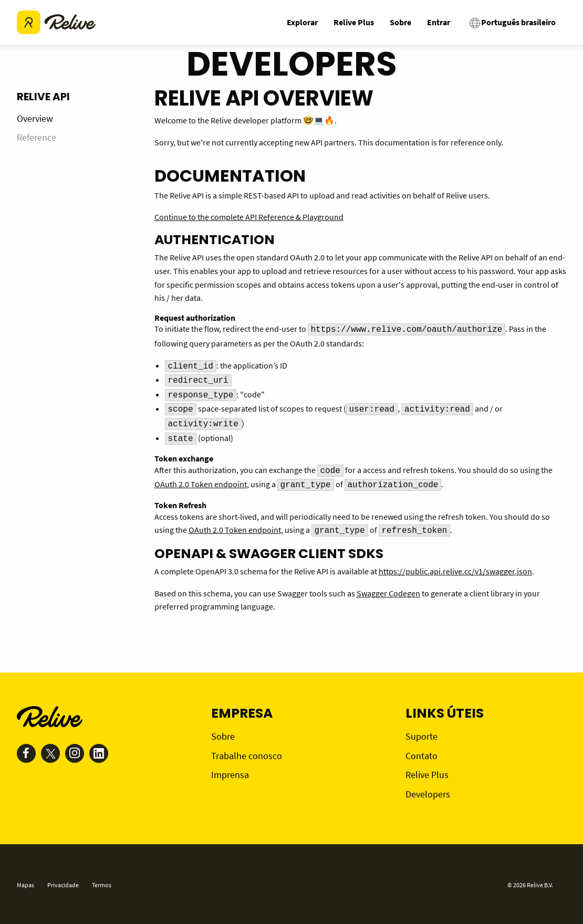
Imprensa (230, 775)
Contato (421, 756)
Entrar (439, 22)
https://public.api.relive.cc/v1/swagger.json (455, 571)
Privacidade (63, 885)
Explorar (302, 22)
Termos (102, 885)
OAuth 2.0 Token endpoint (201, 484)
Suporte (421, 736)
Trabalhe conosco (247, 756)
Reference (37, 137)
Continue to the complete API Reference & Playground (249, 217)
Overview (35, 118)
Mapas (25, 885)
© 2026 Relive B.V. (530, 885)
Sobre (400, 22)
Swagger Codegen (388, 593)
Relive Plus (354, 22)
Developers (428, 794)
